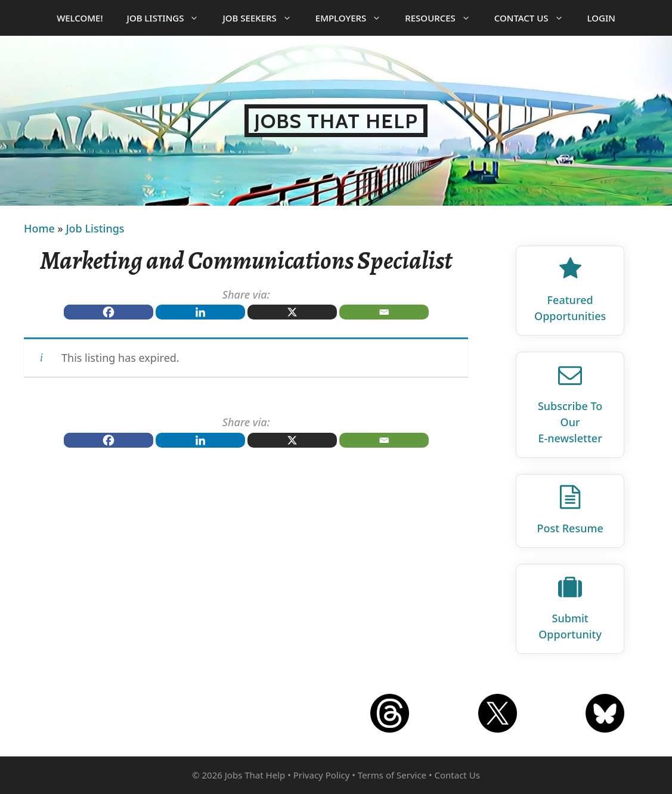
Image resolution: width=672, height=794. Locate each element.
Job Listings (169, 18)
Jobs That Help (336, 121)
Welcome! (80, 18)
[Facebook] (109, 312)
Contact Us (535, 18)
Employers (354, 18)
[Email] (384, 312)
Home (39, 228)
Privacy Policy (322, 775)
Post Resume (570, 528)
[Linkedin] (200, 312)
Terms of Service (392, 775)
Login (601, 18)
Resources (444, 18)
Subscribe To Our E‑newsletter (570, 422)
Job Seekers (263, 18)
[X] (292, 312)
